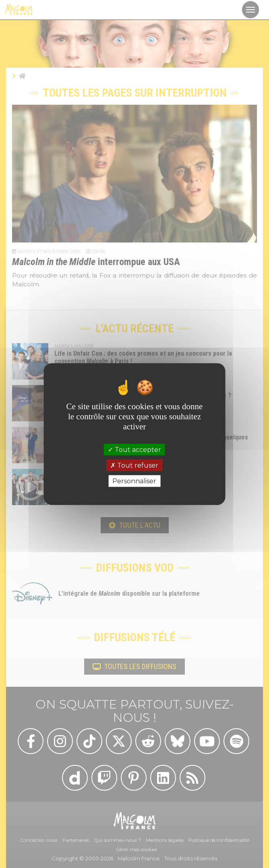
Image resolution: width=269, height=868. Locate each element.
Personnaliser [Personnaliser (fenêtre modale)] (134, 481)
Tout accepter (134, 449)
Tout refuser (134, 465)
